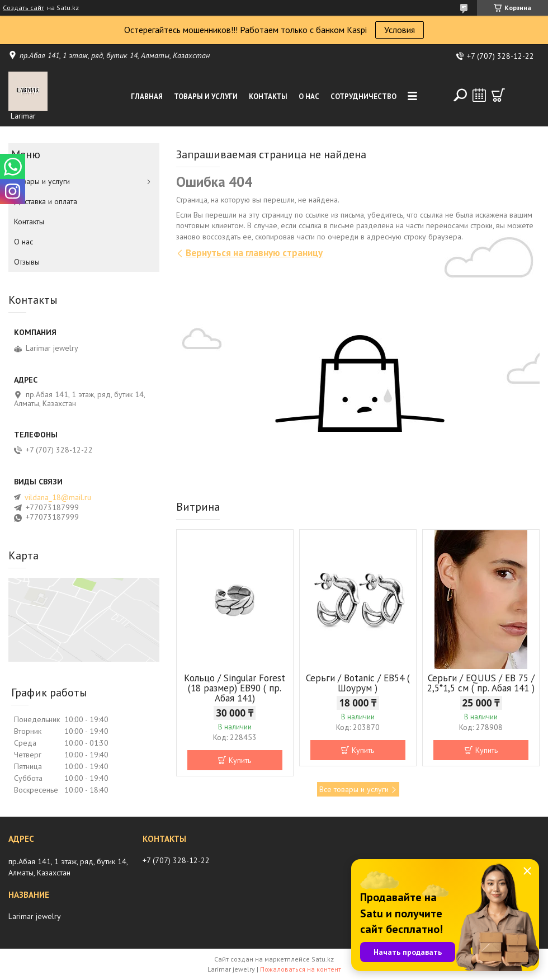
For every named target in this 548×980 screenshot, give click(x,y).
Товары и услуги (206, 96)
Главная (147, 96)
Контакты (268, 96)
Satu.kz (323, 959)
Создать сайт (23, 8)
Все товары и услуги (354, 789)
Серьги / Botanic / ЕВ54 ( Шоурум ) (358, 683)
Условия (400, 30)
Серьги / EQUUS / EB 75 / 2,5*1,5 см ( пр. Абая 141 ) (481, 683)
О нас (309, 96)
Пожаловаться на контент (301, 969)
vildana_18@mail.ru (58, 497)
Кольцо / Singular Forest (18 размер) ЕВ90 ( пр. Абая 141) (235, 688)
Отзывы (27, 262)
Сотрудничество (363, 96)
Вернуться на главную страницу (254, 253)
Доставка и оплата (46, 201)
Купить (240, 760)
